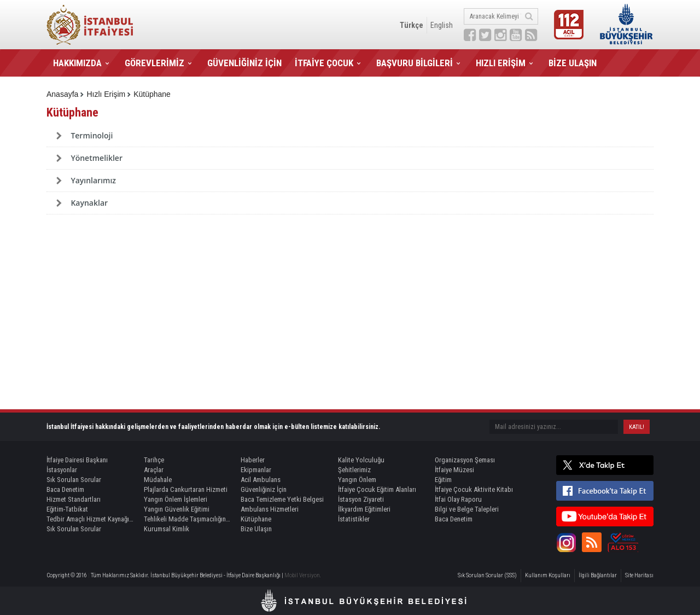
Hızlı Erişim (106, 94)
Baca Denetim (65, 489)
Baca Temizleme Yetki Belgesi (282, 499)
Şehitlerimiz (354, 470)
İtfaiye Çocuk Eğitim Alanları (377, 489)
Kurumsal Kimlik (167, 529)
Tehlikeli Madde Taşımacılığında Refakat (188, 519)
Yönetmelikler (97, 158)
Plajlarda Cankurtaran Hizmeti (186, 489)
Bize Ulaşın (256, 529)
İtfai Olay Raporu (458, 499)
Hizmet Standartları (74, 499)
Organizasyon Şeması (465, 460)
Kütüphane (152, 94)
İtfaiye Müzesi (454, 470)
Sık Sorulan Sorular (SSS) (487, 575)
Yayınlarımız (93, 180)
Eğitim (443, 480)
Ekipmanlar (256, 470)
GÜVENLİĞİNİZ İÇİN (244, 63)
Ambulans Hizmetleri (270, 509)
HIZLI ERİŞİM (501, 63)
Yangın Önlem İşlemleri (176, 499)
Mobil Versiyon (302, 575)
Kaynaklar (89, 203)
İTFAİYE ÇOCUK (324, 63)
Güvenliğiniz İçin (264, 489)
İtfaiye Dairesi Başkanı (77, 460)
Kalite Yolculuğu (361, 460)
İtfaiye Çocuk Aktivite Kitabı (474, 489)
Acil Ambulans (261, 480)
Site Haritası (639, 575)
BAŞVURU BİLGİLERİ (415, 63)
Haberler (253, 460)
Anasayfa (62, 94)
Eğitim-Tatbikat (67, 509)
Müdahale (158, 480)
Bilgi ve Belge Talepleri (467, 509)
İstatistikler (354, 519)
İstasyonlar (62, 470)
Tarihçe (154, 460)
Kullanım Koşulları (548, 575)
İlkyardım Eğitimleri (364, 509)
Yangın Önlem (357, 480)
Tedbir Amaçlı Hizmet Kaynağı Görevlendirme (90, 519)
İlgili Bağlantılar (598, 575)
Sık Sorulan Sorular (74, 480)
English (442, 25)
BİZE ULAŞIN (573, 63)
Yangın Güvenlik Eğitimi (177, 509)
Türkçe (412, 25)
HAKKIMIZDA (77, 63)
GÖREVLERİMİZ (154, 63)
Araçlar (154, 470)
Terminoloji (92, 135)
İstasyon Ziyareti (361, 499)
